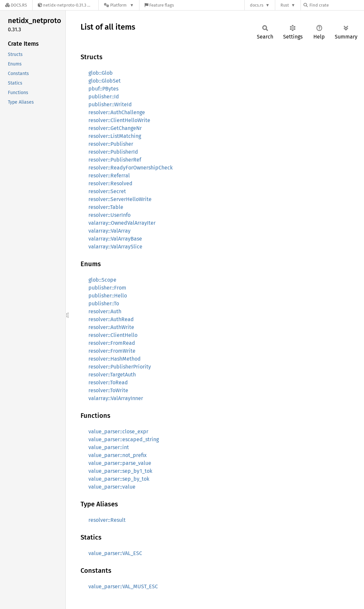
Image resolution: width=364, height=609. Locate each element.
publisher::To (104, 304)
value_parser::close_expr (118, 431)
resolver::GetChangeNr (115, 128)
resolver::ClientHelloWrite (119, 120)
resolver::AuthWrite (111, 327)
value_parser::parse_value (120, 463)
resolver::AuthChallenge (117, 112)
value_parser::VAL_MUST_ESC (123, 586)
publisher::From (107, 288)
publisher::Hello (108, 296)
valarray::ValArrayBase (115, 239)
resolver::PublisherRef (115, 160)
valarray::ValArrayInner (116, 398)
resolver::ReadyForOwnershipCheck (131, 168)
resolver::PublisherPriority (120, 367)
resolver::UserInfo (109, 215)
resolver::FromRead (112, 343)
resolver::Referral (109, 176)
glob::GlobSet (105, 81)
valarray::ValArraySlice (115, 247)
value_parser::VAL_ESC (115, 553)
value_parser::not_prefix (118, 455)
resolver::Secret (107, 191)
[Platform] (119, 5)
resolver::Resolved (110, 183)
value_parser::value (112, 487)
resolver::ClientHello (113, 335)
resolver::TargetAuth (112, 375)
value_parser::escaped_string (124, 439)
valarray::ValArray (109, 231)
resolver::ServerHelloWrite (120, 199)
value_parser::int (109, 447)
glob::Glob (101, 73)
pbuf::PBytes (103, 89)
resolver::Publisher (111, 144)
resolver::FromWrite (112, 351)
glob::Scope (102, 280)
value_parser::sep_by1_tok (120, 471)
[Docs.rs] (16, 5)
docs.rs (257, 5)
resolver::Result (107, 520)
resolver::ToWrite (108, 390)
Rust (285, 5)
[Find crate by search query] (336, 5)
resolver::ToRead (108, 382)
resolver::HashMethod (115, 359)
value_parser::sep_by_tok (119, 479)
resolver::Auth (105, 311)
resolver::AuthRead (111, 319)
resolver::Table (106, 207)
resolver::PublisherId (113, 152)
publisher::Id (104, 97)
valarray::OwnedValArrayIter (122, 223)
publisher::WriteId (110, 104)
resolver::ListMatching (115, 136)
